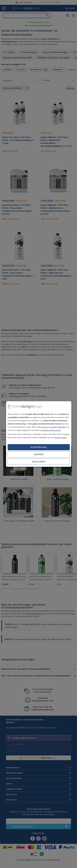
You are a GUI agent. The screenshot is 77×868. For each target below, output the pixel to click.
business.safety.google (51, 430)
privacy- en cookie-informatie (54, 427)
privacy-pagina (61, 437)
